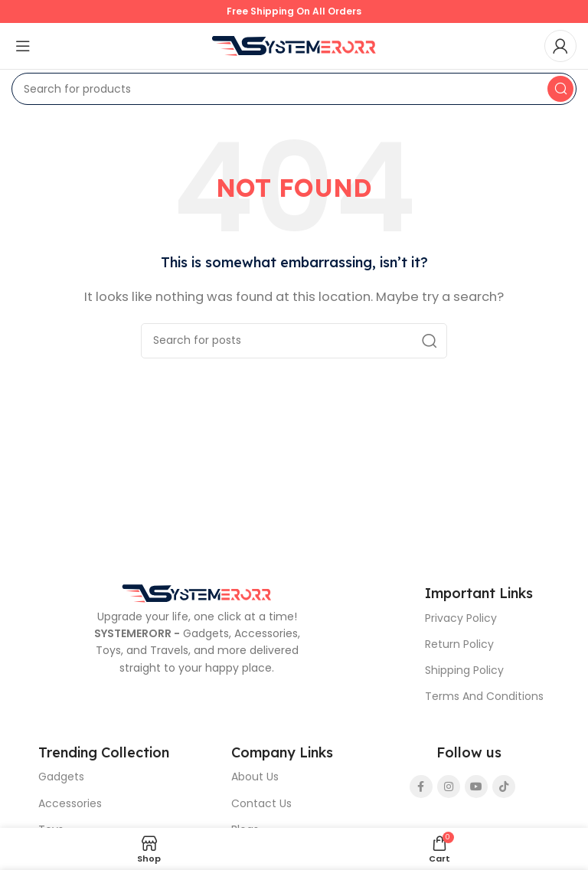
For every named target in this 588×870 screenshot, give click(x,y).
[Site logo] (294, 45)
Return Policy (459, 644)
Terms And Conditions (484, 696)
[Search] (294, 89)
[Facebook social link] (421, 787)
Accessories (70, 803)
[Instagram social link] (449, 787)
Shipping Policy (464, 670)
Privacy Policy (461, 618)
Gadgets (61, 777)
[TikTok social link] (504, 787)
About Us (255, 777)
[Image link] (197, 592)
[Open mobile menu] (23, 46)
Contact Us (261, 803)
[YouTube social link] (476, 787)
